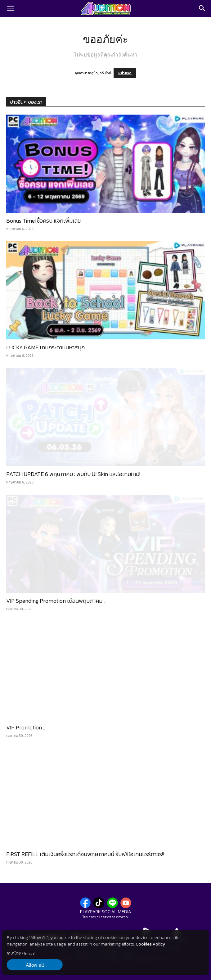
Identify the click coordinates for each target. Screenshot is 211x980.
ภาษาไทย (14, 953)
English (30, 953)
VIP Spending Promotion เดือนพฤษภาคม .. (56, 601)
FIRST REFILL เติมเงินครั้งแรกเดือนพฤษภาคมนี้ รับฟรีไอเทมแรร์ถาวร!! (85, 854)
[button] (11, 8)
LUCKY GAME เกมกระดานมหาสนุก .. (47, 347)
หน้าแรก (125, 73)
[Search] (202, 8)
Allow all (35, 965)
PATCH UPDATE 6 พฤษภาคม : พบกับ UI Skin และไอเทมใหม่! (73, 474)
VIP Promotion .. (26, 727)
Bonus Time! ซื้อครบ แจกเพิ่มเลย (43, 221)
